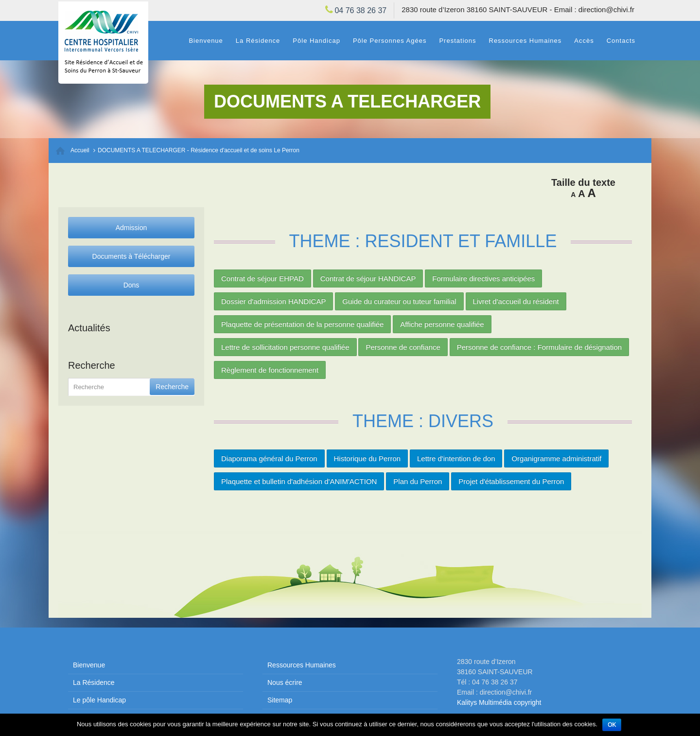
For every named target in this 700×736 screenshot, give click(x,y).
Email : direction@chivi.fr (594, 9)
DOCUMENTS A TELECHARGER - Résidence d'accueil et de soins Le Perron (199, 150)
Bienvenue (206, 41)
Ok (612, 725)
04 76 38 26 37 (360, 10)
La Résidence (258, 41)
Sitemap (280, 700)
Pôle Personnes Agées (390, 41)
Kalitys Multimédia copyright (499, 702)
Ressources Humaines (525, 41)
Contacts (621, 41)
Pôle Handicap (316, 41)
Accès (584, 41)
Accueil (80, 150)
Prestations (457, 41)
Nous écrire (285, 682)
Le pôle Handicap (99, 700)
